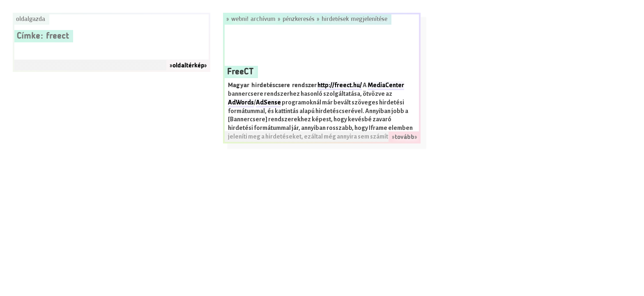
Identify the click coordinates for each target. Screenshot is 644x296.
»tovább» (405, 137)
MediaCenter (386, 85)
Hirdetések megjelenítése (354, 19)
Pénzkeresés (299, 19)
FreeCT (240, 72)
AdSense (268, 103)
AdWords (241, 103)
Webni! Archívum (253, 19)
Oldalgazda (31, 19)
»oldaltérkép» (188, 66)
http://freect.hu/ (340, 85)
